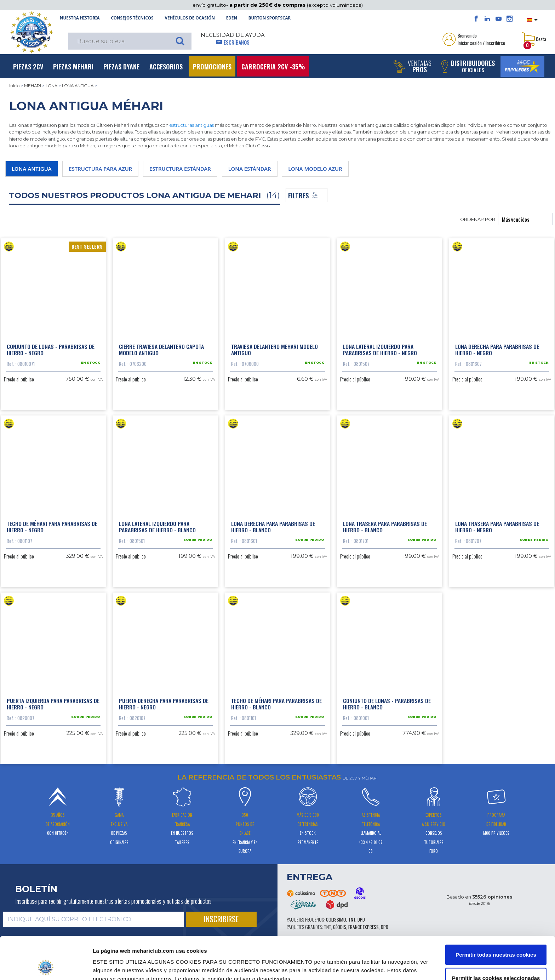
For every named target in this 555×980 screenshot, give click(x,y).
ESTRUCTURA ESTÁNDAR (180, 169)
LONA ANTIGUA (78, 86)
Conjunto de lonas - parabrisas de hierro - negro (51, 350)
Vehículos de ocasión (190, 18)
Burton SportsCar (270, 18)
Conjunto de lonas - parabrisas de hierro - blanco (387, 704)
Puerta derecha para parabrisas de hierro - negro (164, 704)
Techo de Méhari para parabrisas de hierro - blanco (276, 704)
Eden (232, 18)
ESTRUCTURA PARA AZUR (100, 169)
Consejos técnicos (132, 18)
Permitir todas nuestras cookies (496, 915)
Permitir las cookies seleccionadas (496, 938)
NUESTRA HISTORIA (80, 18)
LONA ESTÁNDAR (250, 169)
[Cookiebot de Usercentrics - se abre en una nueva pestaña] (46, 966)
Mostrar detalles (379, 962)
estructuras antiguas (192, 125)
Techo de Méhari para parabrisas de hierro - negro (52, 527)
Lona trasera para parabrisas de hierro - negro (497, 527)
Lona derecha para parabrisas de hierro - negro (497, 350)
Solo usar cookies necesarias (496, 961)
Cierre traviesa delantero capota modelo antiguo (161, 350)
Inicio (14, 86)
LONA (52, 86)
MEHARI (33, 86)
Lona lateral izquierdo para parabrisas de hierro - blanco (157, 527)
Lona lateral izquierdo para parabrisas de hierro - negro (380, 350)
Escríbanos (237, 42)
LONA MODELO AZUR (315, 169)
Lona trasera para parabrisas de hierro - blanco (385, 527)
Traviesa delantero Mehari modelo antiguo (274, 350)
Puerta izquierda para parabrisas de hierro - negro (53, 704)
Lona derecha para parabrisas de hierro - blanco (273, 527)
